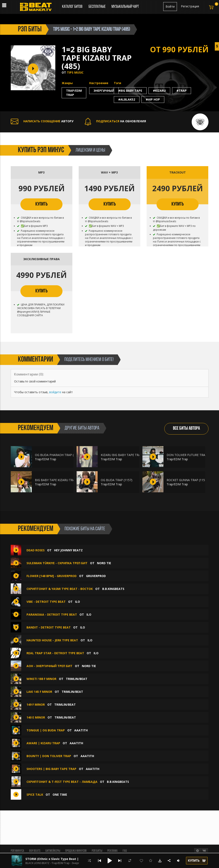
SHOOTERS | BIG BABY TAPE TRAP (51, 769)
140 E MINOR (36, 717)
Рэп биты (97, 851)
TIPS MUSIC (75, 72)
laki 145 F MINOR (39, 692)
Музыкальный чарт (125, 7)
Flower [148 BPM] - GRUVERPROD (52, 576)
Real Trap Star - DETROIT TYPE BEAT (55, 653)
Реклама (112, 851)
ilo (78, 602)
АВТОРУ (42, 121)
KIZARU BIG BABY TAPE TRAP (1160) (126, 455)
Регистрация (190, 6)
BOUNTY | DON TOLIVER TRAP (49, 756)
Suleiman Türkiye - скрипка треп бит (57, 563)
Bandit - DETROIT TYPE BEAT (49, 627)
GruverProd (96, 576)
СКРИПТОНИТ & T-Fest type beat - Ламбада (62, 782)
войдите (55, 392)
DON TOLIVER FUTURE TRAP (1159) (192, 455)
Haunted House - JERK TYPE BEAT (52, 640)
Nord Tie (104, 563)
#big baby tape (130, 91)
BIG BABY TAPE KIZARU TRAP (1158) (60, 480)
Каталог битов (72, 7)
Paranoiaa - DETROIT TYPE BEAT (52, 614)
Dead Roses (36, 550)
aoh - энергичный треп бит (49, 666)
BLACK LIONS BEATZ (37, 863)
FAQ (125, 851)
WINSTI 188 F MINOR (41, 679)
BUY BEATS (35, 851)
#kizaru (159, 91)
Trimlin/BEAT (77, 679)
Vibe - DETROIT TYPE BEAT (46, 602)
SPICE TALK (35, 795)
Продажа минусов (76, 851)
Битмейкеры (53, 851)
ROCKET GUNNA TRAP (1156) (187, 480)
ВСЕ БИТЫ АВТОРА (186, 429)
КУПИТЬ (41, 204)
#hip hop (153, 99)
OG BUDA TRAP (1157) (117, 480)
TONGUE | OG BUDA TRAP (46, 730)
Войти (170, 6)
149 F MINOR (36, 704)
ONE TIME (60, 795)
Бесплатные (97, 7)
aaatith (81, 730)
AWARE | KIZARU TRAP (43, 743)
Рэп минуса (17, 851)
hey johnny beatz (68, 550)
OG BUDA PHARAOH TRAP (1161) (58, 455)
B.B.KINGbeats (113, 589)
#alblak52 (127, 99)
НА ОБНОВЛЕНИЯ (115, 121)
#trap (182, 91)
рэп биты (30, 30)
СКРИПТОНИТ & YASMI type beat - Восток (60, 589)
